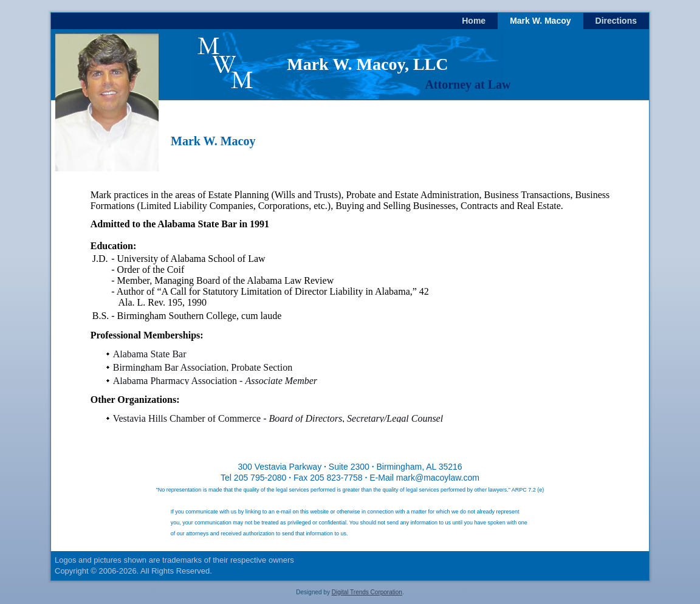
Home (474, 21)
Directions (616, 21)
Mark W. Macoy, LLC (367, 64)
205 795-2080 (260, 478)
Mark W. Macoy (540, 21)
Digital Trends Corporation (367, 592)
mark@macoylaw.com (438, 478)
